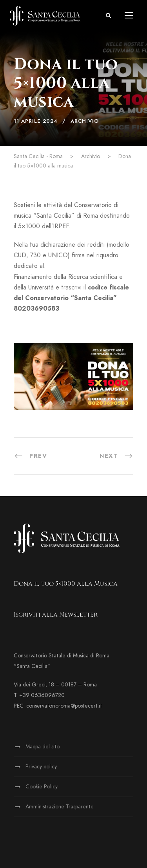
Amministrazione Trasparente (60, 807)
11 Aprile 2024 (36, 121)
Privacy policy (41, 767)
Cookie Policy (42, 787)
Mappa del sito (43, 747)
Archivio (85, 121)
